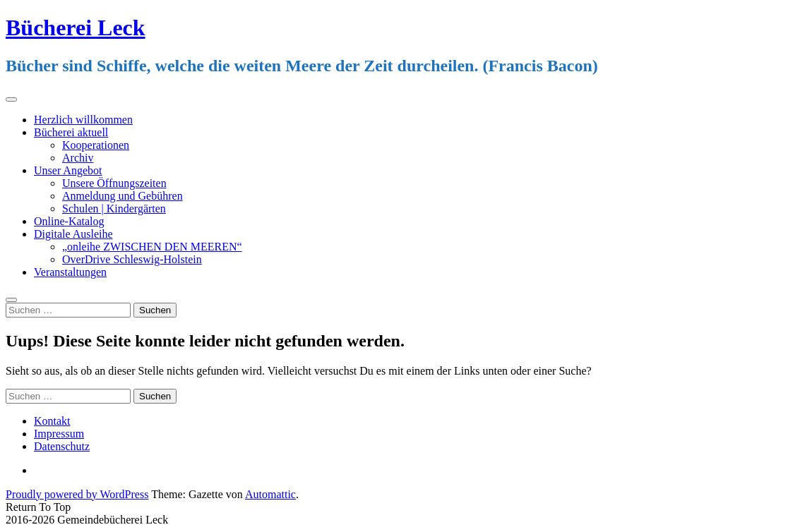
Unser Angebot (68, 170)
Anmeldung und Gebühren (123, 196)
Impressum (59, 434)
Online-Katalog (69, 221)
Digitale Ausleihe (73, 234)
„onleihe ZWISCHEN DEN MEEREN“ (152, 247)
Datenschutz (62, 446)
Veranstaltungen (70, 272)
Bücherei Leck (76, 28)
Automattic (270, 494)
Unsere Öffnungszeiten (114, 183)
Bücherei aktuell (71, 132)
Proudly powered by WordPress (77, 494)
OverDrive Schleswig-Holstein (132, 259)
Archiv (78, 158)
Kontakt (52, 421)
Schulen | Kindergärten (114, 208)
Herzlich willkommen (83, 120)
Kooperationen (96, 145)
